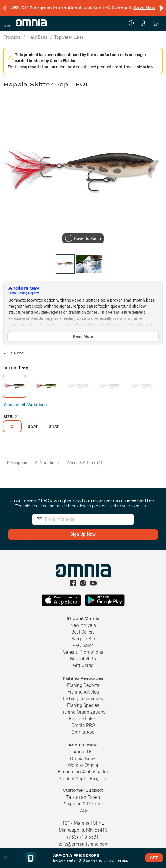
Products (12, 37)
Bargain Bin (83, 639)
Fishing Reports (83, 685)
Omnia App (83, 732)
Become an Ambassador (83, 772)
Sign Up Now (83, 534)
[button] (6, 858)
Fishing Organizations (83, 712)
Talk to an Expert (83, 797)
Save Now (144, 8)
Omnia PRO (83, 725)
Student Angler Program (83, 779)
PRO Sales (83, 645)
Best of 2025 (83, 659)
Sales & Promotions (83, 652)
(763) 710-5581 (83, 837)
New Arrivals (83, 625)
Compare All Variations (25, 405)
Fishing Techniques (83, 699)
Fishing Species (83, 705)
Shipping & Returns (83, 804)
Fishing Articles (83, 692)
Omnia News (83, 759)
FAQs (83, 811)
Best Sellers (83, 632)
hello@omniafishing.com (83, 844)
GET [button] (154, 858)
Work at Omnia (83, 765)
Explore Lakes (83, 719)
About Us (83, 752)
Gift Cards (83, 665)
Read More (83, 336)
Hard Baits (38, 37)
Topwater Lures (69, 37)
